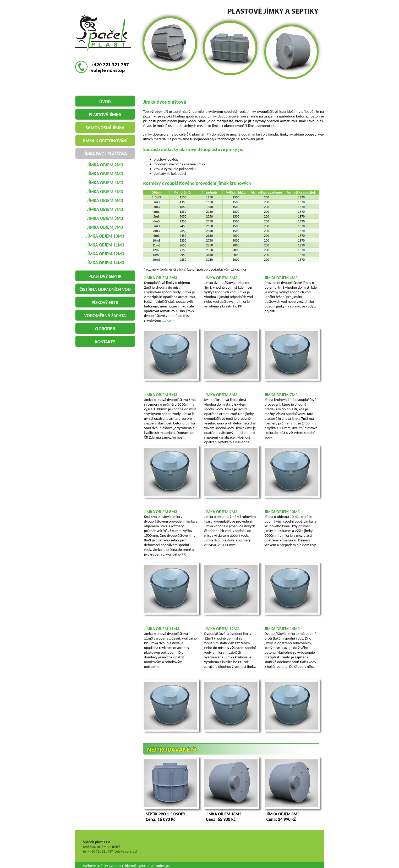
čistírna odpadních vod (105, 289)
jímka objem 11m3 (105, 245)
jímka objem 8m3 (105, 218)
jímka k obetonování (105, 141)
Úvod (105, 102)
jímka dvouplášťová (105, 154)
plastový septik (105, 276)
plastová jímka (105, 115)
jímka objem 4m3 (105, 183)
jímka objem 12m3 (105, 254)
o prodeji (105, 329)
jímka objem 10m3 (105, 236)
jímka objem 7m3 (105, 209)
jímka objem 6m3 (105, 200)
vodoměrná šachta (105, 316)
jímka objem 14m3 (105, 263)
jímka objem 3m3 (105, 174)
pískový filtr (105, 303)
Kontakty (105, 342)
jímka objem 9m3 (105, 227)
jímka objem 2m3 (105, 165)
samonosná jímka (105, 128)
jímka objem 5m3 (105, 192)
